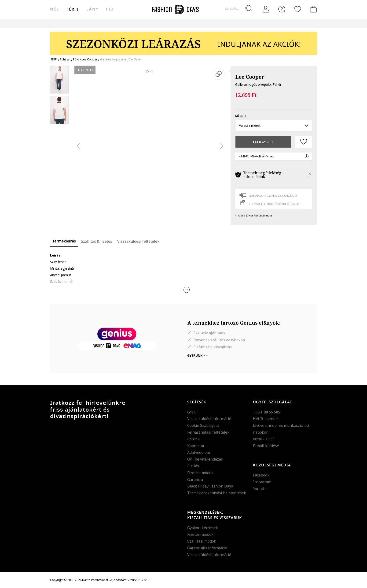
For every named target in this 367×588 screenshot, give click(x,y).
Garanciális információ (207, 548)
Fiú (110, 9)
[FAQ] (282, 9)
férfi (73, 9)
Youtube (260, 489)
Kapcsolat (196, 446)
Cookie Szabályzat (203, 425)
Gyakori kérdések (203, 528)
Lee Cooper (250, 77)
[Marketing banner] (183, 41)
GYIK (191, 412)
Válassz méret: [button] (274, 125)
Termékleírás (64, 241)
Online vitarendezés (205, 459)
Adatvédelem (199, 452)
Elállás (193, 466)
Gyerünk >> (197, 355)
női (55, 9)
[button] (187, 290)
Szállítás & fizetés (97, 241)
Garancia (195, 480)
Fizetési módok (200, 473)
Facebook (261, 475)
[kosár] (313, 9)
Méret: (240, 116)
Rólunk (193, 439)
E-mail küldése (266, 446)
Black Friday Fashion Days (210, 486)
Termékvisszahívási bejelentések (217, 493)
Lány (92, 9)
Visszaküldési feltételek (138, 241)
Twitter (5, 106)
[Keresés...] (238, 9)
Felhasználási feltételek (208, 432)
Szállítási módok (202, 541)
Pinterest (5, 96)
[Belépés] (266, 9)
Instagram (262, 482)
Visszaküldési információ (209, 419)
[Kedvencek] (298, 9)
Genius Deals (212, 23)
